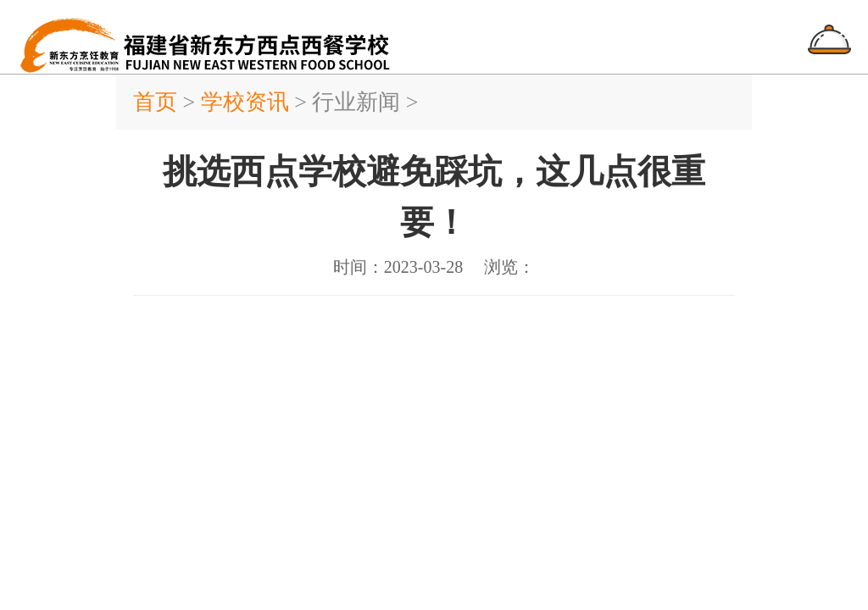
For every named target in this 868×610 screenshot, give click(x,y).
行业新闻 (356, 102)
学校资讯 (245, 102)
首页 (158, 102)
